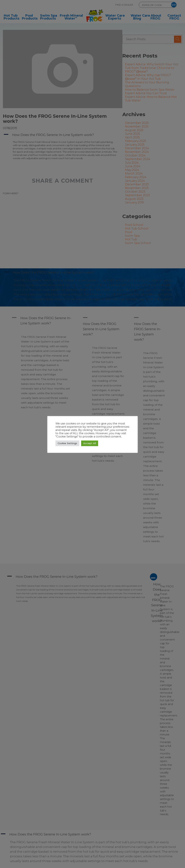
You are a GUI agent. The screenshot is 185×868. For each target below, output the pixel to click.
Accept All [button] (90, 443)
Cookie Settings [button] (67, 443)
